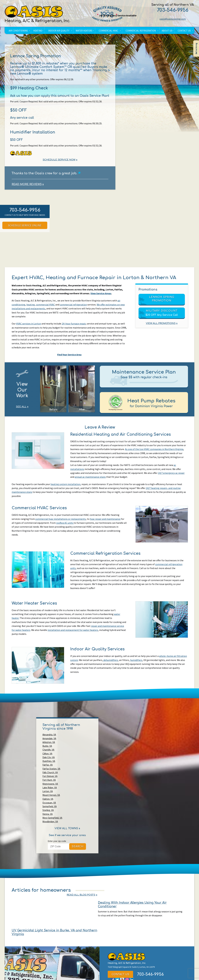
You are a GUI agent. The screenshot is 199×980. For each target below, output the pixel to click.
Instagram (127, 918)
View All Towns (66, 785)
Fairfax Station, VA (76, 752)
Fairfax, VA (47, 752)
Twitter (117, 918)
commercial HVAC (45, 306)
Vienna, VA (72, 775)
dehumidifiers (111, 663)
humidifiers (136, 663)
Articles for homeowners (41, 847)
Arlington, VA (49, 741)
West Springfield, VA (52, 779)
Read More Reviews (27, 185)
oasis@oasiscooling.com (172, 19)
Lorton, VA (72, 764)
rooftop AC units (65, 525)
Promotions (148, 291)
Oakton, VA (73, 767)
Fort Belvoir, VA (75, 756)
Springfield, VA (74, 771)
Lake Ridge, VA (50, 764)
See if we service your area (67, 792)
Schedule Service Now (59, 160)
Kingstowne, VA (75, 760)
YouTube (122, 918)
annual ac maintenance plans (90, 479)
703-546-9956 (172, 10)
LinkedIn (132, 918)
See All (21, 409)
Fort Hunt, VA (49, 760)
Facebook (112, 918)
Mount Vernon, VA (51, 767)
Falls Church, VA (50, 756)
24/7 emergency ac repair (171, 475)
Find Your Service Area (69, 356)
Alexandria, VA (49, 737)
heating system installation (65, 486)
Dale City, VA (49, 749)
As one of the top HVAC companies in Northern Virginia (154, 451)
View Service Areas (101, 295)
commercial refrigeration (73, 306)
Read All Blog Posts (171, 847)
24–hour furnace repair (74, 325)
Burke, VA (72, 741)
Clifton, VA (72, 745)
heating (31, 306)
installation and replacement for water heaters (73, 633)
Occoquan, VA (49, 771)
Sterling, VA (48, 775)
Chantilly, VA (48, 745)
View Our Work (22, 392)
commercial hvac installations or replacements (61, 521)
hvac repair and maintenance (105, 521)
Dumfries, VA (73, 749)
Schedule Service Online (25, 226)
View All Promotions (161, 325)
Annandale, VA (74, 737)
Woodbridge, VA (75, 779)
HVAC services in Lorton (29, 325)
